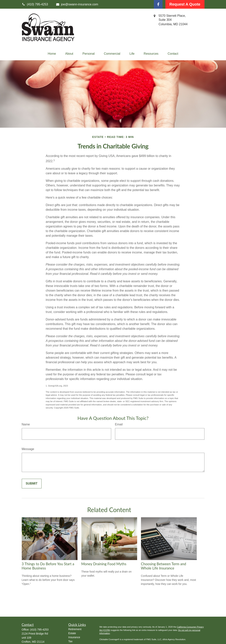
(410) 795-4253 (39, 630)
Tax (70, 641)
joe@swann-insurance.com (77, 4)
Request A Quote (185, 4)
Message (28, 449)
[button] (52, 54)
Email (119, 424)
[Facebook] (158, 4)
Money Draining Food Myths (104, 564)
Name (26, 424)
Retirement (75, 629)
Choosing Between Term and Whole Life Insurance (164, 566)
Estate (72, 633)
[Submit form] (32, 484)
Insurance (74, 637)
